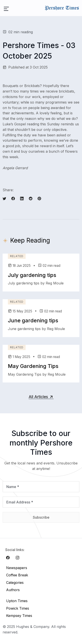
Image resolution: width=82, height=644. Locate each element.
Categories (15, 583)
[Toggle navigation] (6, 8)
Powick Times (18, 608)
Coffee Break (17, 575)
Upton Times (17, 601)
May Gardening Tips (33, 366)
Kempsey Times (19, 616)
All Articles (41, 397)
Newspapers (17, 568)
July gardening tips (32, 275)
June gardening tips (33, 320)
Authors (13, 590)
